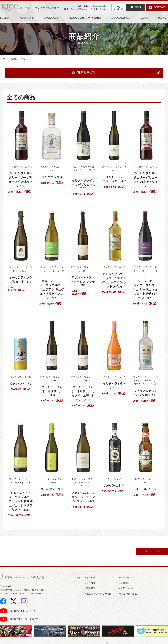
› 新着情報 (124, 583)
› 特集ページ (125, 578)
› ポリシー (90, 578)
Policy (87, 6)
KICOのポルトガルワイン (23, 611)
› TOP (77, 578)
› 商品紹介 (90, 588)
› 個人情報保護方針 (129, 594)
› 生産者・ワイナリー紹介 (98, 594)
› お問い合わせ (126, 588)
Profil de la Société (98, 9)
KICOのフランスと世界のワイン (27, 619)
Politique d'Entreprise (79, 9)
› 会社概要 (90, 583)
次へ (146, 551)
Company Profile (99, 6)
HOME (3, 59)
